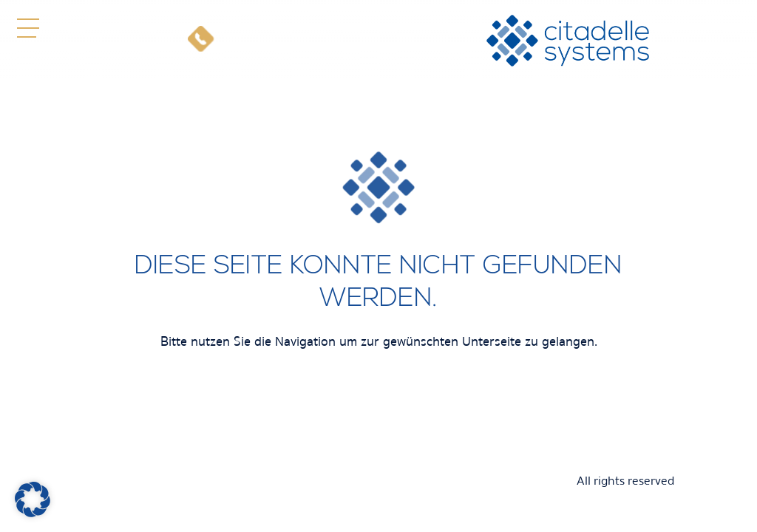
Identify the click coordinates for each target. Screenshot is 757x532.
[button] (28, 28)
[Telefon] (201, 41)
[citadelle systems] (568, 41)
